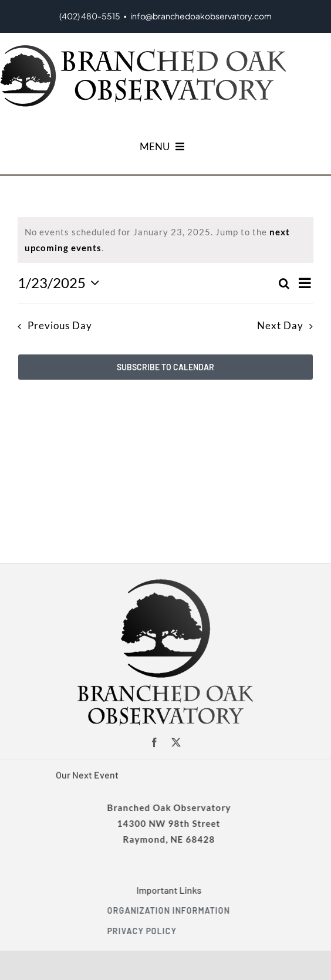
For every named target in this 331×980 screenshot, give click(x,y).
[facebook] (155, 742)
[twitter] (176, 742)
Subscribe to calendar (165, 367)
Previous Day (60, 326)
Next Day (280, 326)
